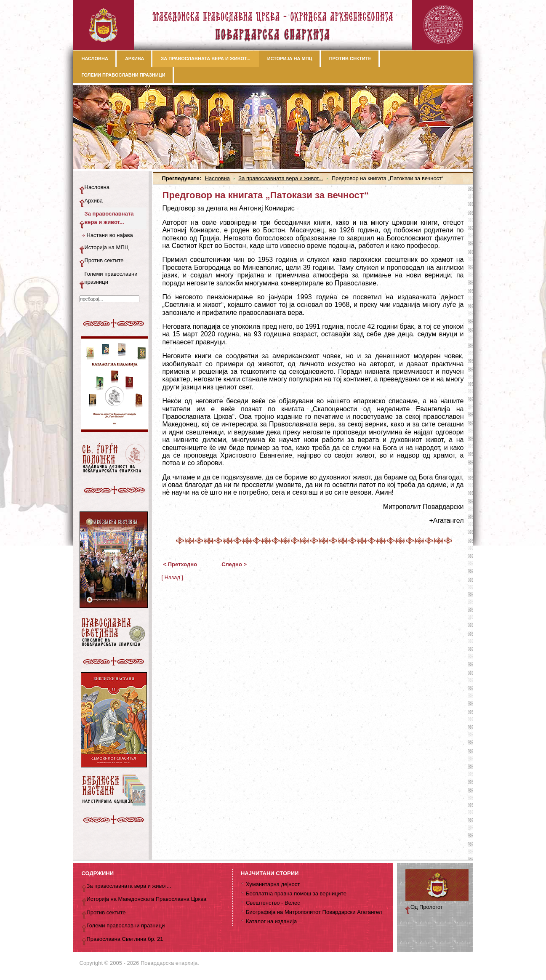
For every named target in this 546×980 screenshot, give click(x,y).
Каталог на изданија (271, 921)
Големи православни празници (111, 278)
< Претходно (180, 564)
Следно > (234, 564)
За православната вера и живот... (281, 178)
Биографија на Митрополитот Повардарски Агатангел (314, 912)
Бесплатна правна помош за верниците (296, 893)
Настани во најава (110, 235)
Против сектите (104, 260)
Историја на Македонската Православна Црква (147, 899)
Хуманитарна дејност (273, 884)
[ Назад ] (173, 577)
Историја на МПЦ (107, 247)
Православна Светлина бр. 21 (125, 939)
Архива (94, 201)
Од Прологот (427, 907)
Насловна (217, 178)
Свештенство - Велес (273, 903)
